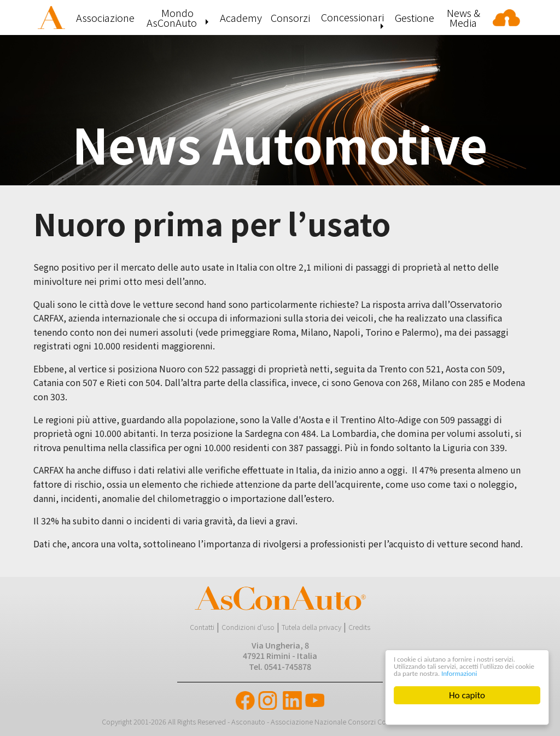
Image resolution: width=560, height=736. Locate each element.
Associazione (105, 17)
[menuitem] (52, 17)
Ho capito (468, 695)
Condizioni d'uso (248, 627)
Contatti (202, 627)
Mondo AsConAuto (172, 17)
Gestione (415, 17)
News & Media (463, 17)
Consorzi (290, 17)
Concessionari (352, 17)
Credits (359, 627)
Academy (241, 17)
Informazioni (412, 672)
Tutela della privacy (311, 627)
